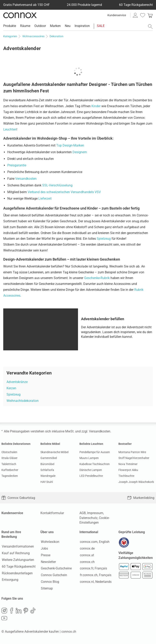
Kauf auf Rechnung (15, 553)
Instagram (4, 611)
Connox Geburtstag (18, 498)
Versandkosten (26, 179)
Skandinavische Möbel (54, 452)
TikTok (33, 611)
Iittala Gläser (9, 458)
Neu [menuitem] (68, 26)
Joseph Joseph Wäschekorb (136, 482)
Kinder (96, 106)
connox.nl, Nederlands (95, 582)
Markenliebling (141, 498)
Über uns (47, 532)
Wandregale (48, 476)
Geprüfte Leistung (132, 532)
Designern (80, 152)
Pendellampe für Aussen (95, 452)
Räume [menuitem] (25, 26)
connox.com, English (94, 542)
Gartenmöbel (49, 458)
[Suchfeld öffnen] (150, 27)
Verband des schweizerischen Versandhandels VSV (64, 192)
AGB (83, 513)
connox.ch (87, 562)
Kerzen (11, 388)
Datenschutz (88, 518)
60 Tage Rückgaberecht (18, 567)
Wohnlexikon (50, 542)
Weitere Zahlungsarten (18, 560)
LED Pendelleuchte (91, 476)
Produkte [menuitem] (10, 26)
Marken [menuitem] (55, 26)
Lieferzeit (45, 198)
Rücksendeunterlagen (17, 573)
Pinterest (26, 611)
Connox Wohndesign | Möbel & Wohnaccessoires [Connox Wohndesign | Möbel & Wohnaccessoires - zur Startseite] (20, 15)
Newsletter (48, 562)
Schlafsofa (47, 470)
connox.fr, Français (93, 569)
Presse (45, 555)
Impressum (95, 513)
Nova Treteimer (128, 464)
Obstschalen (9, 452)
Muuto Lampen (89, 458)
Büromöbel (47, 464)
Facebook (12, 611)
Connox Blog (50, 582)
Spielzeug (104, 239)
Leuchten (10, 129)
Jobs (44, 549)
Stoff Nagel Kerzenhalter (134, 458)
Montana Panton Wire (132, 452)
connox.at (87, 555)
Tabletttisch (9, 464)
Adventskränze (17, 382)
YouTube (4, 619)
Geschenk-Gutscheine (56, 569)
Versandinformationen (17, 547)
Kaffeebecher (10, 470)
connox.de (87, 549)
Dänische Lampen (91, 470)
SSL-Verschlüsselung (57, 185)
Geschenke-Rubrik (97, 278)
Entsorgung (10, 580)
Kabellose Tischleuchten (95, 464)
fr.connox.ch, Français (95, 575)
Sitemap (46, 589)
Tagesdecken (10, 476)
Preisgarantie (17, 165)
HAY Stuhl (47, 482)
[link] (150, 15)
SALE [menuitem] (101, 26)
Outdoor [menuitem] (40, 26)
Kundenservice (117, 15)
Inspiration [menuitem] (82, 26)
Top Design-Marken (70, 145)
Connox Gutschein (54, 575)
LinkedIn (19, 611)
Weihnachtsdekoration (23, 401)
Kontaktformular (52, 513)
